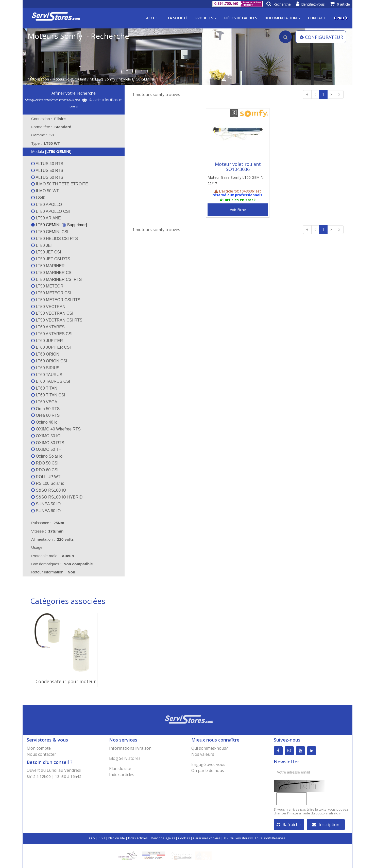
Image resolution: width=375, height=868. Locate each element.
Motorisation (38, 79)
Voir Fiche (238, 210)
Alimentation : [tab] (53, 539)
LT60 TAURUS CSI (51, 381)
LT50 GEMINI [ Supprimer (58, 225)
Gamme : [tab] (42, 135)
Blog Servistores (125, 758)
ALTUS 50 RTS (47, 171)
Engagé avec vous (208, 764)
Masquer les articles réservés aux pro (56, 100)
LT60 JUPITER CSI (51, 347)
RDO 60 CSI (45, 470)
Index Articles (138, 838)
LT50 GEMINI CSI (50, 232)
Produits (206, 18)
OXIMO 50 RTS (48, 443)
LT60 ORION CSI (49, 361)
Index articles (122, 775)
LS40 (38, 198)
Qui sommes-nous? (210, 748)
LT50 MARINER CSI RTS (56, 279)
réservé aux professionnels (237, 195)
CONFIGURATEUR (321, 37)
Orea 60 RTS (45, 415)
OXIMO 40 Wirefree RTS (56, 429)
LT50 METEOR (47, 286)
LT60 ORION (45, 354)
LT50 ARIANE (46, 218)
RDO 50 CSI (45, 463)
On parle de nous (208, 770)
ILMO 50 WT (45, 191)
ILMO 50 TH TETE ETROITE (60, 184)
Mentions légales (163, 838)
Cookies (184, 838)
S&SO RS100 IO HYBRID (57, 497)
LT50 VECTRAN (48, 307)
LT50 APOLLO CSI (50, 211)
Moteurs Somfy (102, 79)
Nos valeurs (203, 754)
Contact (317, 18)
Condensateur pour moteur (66, 681)
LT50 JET (42, 245)
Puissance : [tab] (48, 523)
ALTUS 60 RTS (47, 177)
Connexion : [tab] (48, 119)
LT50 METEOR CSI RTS (56, 300)
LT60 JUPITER (47, 341)
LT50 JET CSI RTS (51, 259)
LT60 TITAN (44, 388)
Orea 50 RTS (45, 409)
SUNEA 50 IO (46, 504)
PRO (340, 18)
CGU (102, 838)
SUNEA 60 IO (46, 511)
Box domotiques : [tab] (62, 564)
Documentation (283, 18)
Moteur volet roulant (69, 79)
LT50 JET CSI (46, 252)
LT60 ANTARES (48, 327)
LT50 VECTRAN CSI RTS (57, 320)
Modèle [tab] (48, 151)
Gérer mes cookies (207, 838)
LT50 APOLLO (47, 205)
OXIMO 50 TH (46, 449)
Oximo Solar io (47, 456)
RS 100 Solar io (48, 483)
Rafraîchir (289, 825)
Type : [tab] (46, 143)
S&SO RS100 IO (49, 490)
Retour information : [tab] (53, 572)
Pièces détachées (241, 18)
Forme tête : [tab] (51, 127)
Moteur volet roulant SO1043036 (238, 167)
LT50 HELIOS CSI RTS (55, 239)
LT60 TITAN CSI (48, 395)
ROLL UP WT (46, 477)
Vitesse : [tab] (47, 531)
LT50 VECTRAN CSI (52, 313)
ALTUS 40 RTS (47, 164)
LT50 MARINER (48, 266)
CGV (92, 838)
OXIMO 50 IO (46, 436)
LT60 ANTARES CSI (52, 334)
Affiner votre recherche (74, 93)
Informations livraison (130, 748)
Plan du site (120, 768)
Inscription (326, 825)
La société (178, 18)
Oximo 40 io (44, 422)
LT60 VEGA (44, 402)
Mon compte (39, 748)
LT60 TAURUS (47, 375)
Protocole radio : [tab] (53, 556)
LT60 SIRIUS (45, 368)
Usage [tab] (34, 547)
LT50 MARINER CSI (52, 273)
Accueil (153, 18)
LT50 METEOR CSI (51, 293)
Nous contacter (41, 754)
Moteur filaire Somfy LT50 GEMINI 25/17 (236, 180)
